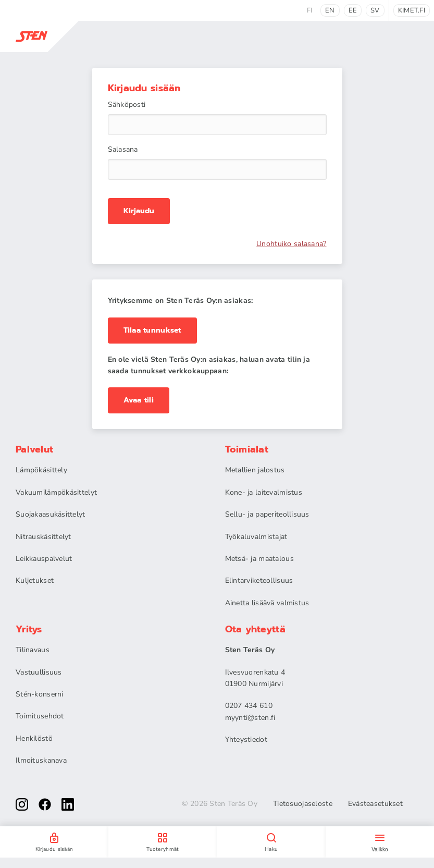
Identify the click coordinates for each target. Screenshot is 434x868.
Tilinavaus (33, 650)
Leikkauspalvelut (44, 559)
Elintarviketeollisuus (259, 580)
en (330, 10)
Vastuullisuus (39, 672)
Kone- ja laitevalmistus (264, 492)
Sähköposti (127, 105)
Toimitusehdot (40, 716)
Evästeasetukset (375, 804)
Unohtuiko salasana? (291, 244)
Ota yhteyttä (255, 629)
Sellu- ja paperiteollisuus (267, 514)
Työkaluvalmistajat (256, 537)
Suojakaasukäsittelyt (51, 514)
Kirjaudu (139, 211)
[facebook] (45, 804)
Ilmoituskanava (41, 760)
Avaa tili (139, 400)
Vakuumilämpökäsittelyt (56, 492)
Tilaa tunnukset (152, 330)
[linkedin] (68, 804)
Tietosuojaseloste (303, 804)
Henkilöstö (34, 738)
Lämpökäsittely (41, 470)
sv (375, 10)
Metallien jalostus (255, 470)
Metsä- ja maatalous (259, 559)
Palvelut (34, 449)
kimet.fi (412, 10)
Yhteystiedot (246, 739)
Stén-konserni (40, 694)
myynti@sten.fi (250, 718)
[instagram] (22, 804)
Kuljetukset (35, 580)
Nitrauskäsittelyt (44, 537)
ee (353, 10)
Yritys (29, 629)
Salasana (123, 150)
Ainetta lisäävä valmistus (267, 603)
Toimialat (247, 449)
